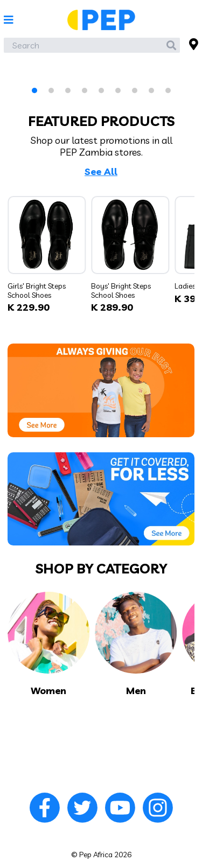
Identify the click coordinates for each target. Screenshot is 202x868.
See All (101, 172)
